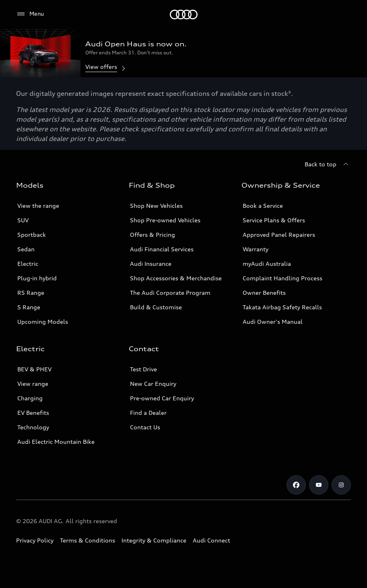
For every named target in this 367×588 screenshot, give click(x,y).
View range (33, 384)
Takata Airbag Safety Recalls (282, 307)
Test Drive (143, 369)
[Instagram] (341, 485)
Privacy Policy (35, 540)
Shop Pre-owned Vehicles (165, 220)
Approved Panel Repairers (279, 235)
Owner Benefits (264, 293)
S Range (29, 307)
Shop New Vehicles (156, 206)
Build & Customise (156, 307)
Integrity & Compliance (154, 540)
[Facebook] (296, 485)
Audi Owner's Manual (273, 322)
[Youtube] (319, 485)
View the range (38, 206)
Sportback (32, 235)
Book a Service (263, 206)
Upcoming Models (43, 322)
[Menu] (184, 14)
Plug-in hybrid (37, 278)
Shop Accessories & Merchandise (176, 278)
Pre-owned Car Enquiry (162, 398)
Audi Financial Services (162, 249)
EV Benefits (33, 413)
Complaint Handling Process (282, 278)
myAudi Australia (267, 264)
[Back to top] (328, 164)
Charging (30, 398)
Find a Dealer (148, 413)
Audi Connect (211, 540)
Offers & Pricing (153, 235)
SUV (23, 220)
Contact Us (145, 427)
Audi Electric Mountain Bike (56, 442)
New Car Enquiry (153, 384)
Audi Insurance (151, 264)
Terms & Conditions (88, 540)
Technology (33, 427)
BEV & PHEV (34, 369)
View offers (106, 67)
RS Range (31, 293)
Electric (28, 264)
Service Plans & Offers (274, 220)
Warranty (256, 249)
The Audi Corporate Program (170, 293)
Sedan (26, 249)
